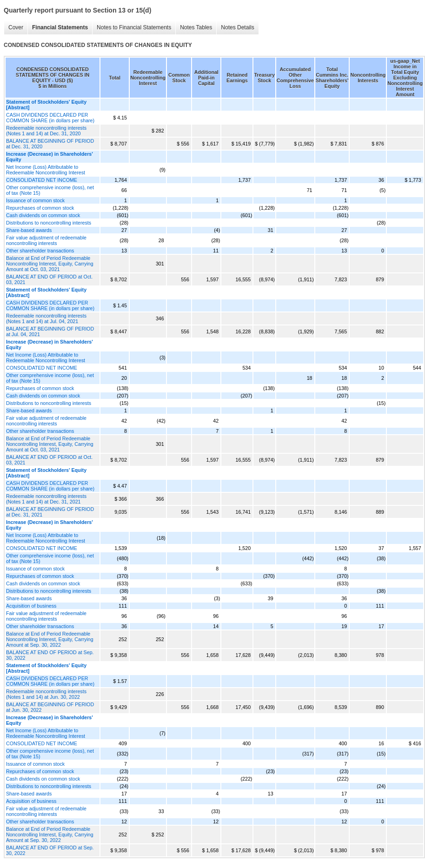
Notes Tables (196, 27)
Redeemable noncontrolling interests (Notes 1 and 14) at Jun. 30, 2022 (46, 694)
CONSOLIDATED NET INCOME (42, 180)
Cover (16, 27)
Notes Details (237, 27)
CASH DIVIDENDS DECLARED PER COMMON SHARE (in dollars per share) (50, 118)
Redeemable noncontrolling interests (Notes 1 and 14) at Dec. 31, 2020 (46, 131)
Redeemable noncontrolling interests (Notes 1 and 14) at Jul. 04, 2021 (46, 318)
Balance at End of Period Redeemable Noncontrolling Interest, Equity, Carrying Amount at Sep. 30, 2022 (50, 639)
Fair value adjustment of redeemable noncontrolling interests (46, 240)
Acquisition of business (31, 606)
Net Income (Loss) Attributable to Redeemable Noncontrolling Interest (46, 170)
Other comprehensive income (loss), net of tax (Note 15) (50, 190)
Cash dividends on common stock (43, 215)
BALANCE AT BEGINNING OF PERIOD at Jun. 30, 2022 (50, 707)
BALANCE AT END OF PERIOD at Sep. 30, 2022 (50, 655)
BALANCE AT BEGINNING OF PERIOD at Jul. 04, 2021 (50, 331)
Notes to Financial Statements (134, 27)
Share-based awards (29, 230)
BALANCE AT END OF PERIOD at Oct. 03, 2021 (49, 279)
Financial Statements (60, 27)
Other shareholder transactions (40, 251)
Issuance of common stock (35, 200)
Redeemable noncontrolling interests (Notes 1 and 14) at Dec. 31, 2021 (46, 499)
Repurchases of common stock (40, 208)
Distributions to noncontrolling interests (49, 223)
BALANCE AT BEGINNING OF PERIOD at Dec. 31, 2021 (50, 512)
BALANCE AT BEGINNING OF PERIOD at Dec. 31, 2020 (50, 144)
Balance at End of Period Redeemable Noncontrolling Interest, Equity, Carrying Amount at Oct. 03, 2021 (50, 264)
